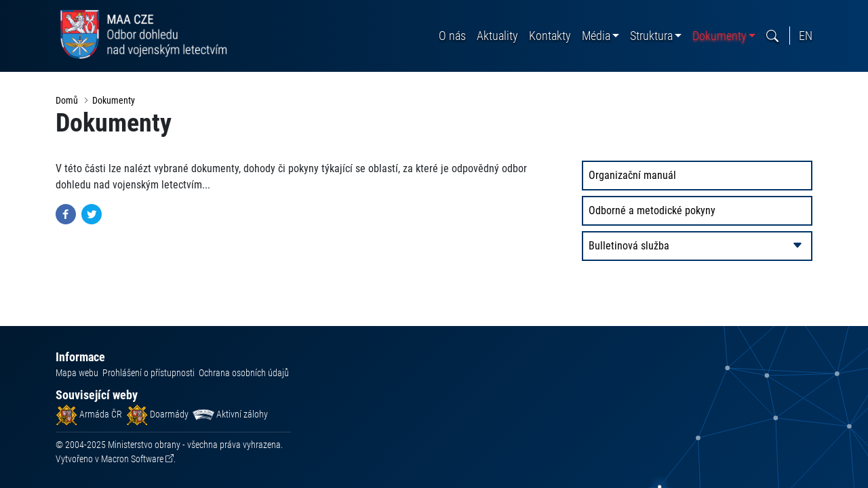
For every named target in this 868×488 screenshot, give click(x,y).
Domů (67, 100)
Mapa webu (77, 373)
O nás (452, 36)
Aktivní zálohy (230, 414)
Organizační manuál (632, 175)
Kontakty (550, 36)
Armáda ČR (89, 414)
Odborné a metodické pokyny (652, 210)
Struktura (651, 36)
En (806, 36)
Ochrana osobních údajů (244, 373)
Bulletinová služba (629, 246)
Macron (132, 459)
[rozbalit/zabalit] (797, 246)
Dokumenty (719, 36)
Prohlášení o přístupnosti (149, 373)
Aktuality (497, 36)
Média (596, 36)
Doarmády (157, 414)
